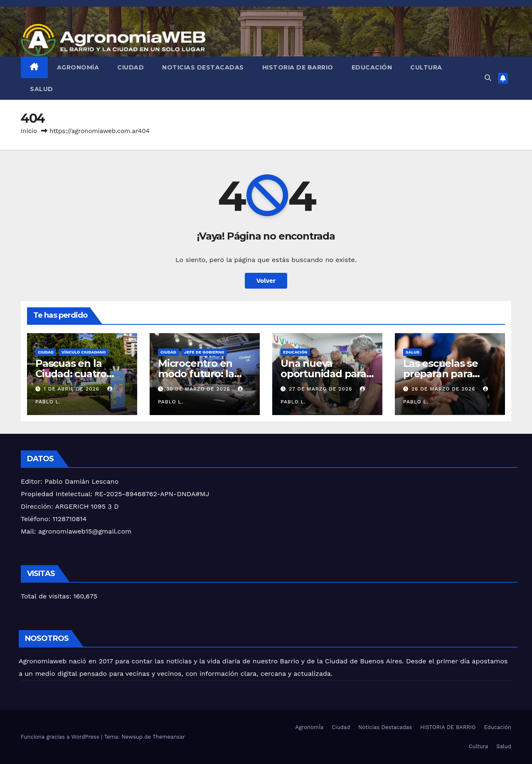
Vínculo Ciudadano (84, 352)
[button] (488, 78)
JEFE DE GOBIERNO (204, 352)
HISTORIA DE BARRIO (298, 67)
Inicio (29, 131)
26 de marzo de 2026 (444, 389)
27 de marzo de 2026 (321, 389)
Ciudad (131, 67)
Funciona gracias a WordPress (61, 737)
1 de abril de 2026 (73, 389)
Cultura (426, 67)
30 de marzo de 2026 (199, 389)
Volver (266, 281)
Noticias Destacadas (203, 67)
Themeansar (169, 737)
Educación (372, 67)
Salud (42, 89)
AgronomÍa (78, 67)
